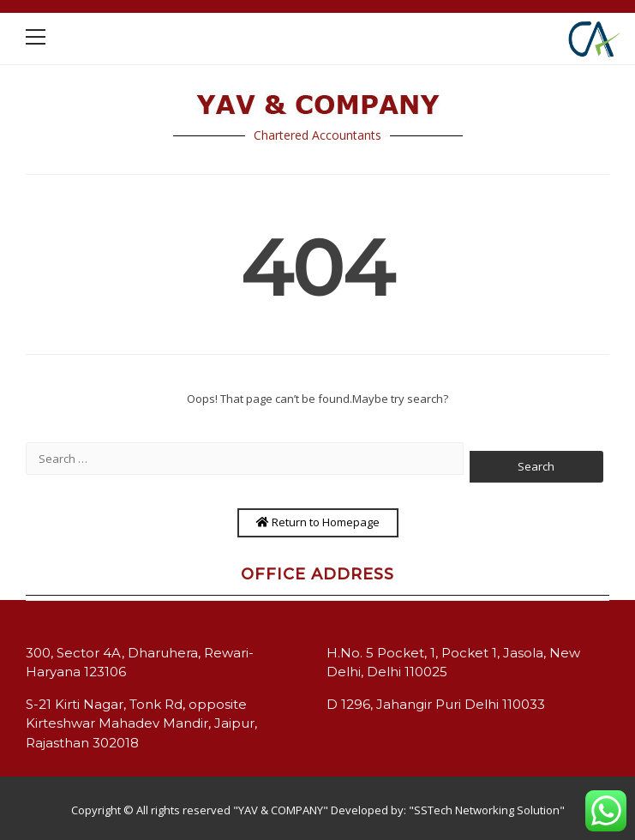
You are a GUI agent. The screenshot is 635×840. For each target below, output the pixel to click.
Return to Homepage (318, 522)
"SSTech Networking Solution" (487, 810)
